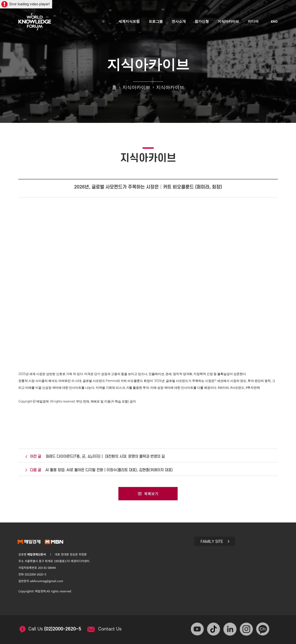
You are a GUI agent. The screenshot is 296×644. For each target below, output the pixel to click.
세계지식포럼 (129, 22)
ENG (274, 22)
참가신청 (202, 22)
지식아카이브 (229, 22)
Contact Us (111, 628)
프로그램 (156, 22)
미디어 (253, 22)
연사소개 (179, 22)
